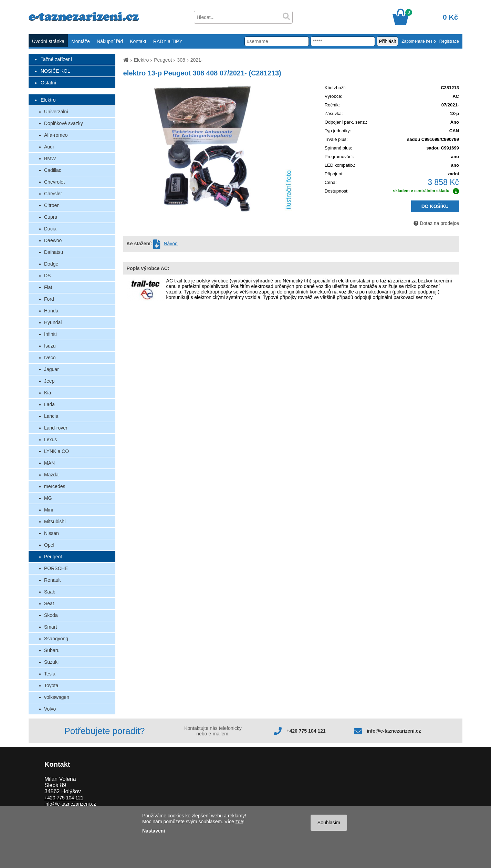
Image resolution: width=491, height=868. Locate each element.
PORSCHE (56, 568)
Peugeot (53, 557)
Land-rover (56, 428)
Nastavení (154, 831)
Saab (50, 592)
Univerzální (56, 112)
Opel (49, 545)
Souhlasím (329, 823)
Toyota (51, 685)
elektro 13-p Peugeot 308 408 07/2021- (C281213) (202, 73)
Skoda (51, 615)
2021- (197, 60)
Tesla (50, 674)
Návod (170, 244)
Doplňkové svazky (64, 123)
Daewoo (53, 240)
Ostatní (48, 83)
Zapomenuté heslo (419, 41)
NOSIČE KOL (55, 71)
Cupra (51, 217)
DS (47, 276)
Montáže (81, 41)
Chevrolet (54, 182)
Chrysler (53, 194)
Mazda (51, 475)
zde (239, 821)
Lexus (50, 440)
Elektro (48, 100)
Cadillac (53, 170)
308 (181, 60)
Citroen (52, 205)
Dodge (51, 264)
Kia (48, 393)
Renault (52, 580)
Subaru (52, 650)
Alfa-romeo (56, 135)
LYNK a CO (56, 451)
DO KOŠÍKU (435, 206)
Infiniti (50, 334)
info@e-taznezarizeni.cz (394, 731)
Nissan (51, 533)
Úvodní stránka (48, 41)
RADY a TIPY (168, 41)
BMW (50, 158)
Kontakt (138, 41)
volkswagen (57, 697)
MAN (49, 463)
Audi (49, 147)
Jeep (49, 381)
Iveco (50, 358)
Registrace (449, 41)
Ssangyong (56, 639)
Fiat (48, 287)
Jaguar (51, 369)
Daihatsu (54, 252)
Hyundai (53, 322)
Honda (51, 311)
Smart (50, 627)
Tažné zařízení (56, 59)
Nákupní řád (110, 41)
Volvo (50, 709)
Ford (49, 299)
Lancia (51, 416)
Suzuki (51, 662)
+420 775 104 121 (306, 731)
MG (48, 498)
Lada (49, 404)
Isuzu (50, 346)
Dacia (50, 229)
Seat (49, 603)
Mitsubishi (55, 521)
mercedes (55, 486)
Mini (49, 510)
